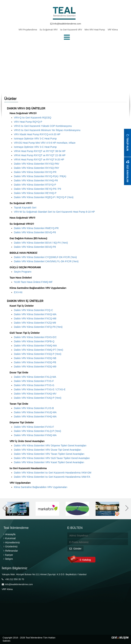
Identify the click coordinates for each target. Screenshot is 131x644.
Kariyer (8, 555)
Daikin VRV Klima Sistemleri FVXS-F (34, 427)
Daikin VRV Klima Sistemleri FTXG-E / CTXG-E (40, 389)
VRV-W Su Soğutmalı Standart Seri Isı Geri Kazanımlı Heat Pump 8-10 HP (54, 212)
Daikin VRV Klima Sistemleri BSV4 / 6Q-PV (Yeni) (41, 243)
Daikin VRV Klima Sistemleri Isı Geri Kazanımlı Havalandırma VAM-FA (52, 477)
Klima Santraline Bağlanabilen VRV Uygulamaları (41, 487)
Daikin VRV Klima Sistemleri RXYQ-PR (35, 172)
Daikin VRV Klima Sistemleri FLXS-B (34, 408)
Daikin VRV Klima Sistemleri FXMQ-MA (35, 346)
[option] (19, 509)
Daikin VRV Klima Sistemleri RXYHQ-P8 (36, 180)
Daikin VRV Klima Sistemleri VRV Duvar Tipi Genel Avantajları (48, 450)
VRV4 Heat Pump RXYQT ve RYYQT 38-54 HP (40, 151)
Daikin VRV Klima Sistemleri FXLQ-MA (35, 377)
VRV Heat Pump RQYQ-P (28, 122)
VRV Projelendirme (28, 30)
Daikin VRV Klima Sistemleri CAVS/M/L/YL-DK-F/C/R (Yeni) (46, 261)
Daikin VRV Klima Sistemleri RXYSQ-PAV (37, 164)
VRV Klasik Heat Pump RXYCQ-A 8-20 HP (37, 134)
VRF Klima (113, 30)
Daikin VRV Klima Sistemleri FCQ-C (33, 310)
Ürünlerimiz (11, 547)
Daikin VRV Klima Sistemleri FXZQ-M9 (35, 323)
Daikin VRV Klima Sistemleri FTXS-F (34, 381)
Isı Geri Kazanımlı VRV (71, 30)
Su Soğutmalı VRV (49, 30)
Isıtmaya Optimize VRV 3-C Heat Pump (35, 139)
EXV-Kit (18, 292)
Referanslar (11, 551)
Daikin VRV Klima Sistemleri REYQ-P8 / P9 (38, 189)
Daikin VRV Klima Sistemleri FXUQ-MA (35, 412)
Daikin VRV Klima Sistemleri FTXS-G (34, 385)
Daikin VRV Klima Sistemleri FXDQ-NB (35, 358)
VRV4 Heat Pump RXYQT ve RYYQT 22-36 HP (40, 155)
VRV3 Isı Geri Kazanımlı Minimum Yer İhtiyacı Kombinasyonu (47, 130)
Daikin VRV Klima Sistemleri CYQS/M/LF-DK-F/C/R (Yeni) (45, 257)
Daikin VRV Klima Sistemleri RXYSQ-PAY (37, 168)
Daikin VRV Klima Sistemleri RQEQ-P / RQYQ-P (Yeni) (44, 197)
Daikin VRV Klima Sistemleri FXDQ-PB (35, 362)
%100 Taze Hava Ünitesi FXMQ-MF (33, 282)
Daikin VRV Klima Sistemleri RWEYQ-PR (36, 228)
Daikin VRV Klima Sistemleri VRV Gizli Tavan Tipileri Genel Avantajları (52, 458)
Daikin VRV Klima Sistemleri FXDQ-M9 (35, 367)
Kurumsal (10, 538)
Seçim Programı (23, 272)
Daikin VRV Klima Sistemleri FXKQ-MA (35, 314)
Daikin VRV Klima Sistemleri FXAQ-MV (35, 394)
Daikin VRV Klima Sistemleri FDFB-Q (34, 341)
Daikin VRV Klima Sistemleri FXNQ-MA (35, 435)
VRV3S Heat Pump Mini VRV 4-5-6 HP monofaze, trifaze (45, 143)
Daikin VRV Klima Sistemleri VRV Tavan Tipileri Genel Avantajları (49, 454)
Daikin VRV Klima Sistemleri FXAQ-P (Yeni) (38, 398)
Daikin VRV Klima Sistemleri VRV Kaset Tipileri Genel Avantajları (49, 462)
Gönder (76, 549)
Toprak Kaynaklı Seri (25, 208)
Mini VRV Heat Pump (95, 30)
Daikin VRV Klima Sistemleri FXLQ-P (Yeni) (38, 431)
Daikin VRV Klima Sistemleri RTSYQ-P (35, 185)
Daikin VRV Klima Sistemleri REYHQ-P (35, 193)
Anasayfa (9, 534)
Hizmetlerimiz (12, 542)
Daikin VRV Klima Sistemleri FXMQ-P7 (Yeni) (39, 350)
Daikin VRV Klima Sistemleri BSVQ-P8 (35, 232)
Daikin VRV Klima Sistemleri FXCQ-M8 (35, 319)
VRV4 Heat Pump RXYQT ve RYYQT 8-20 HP (39, 160)
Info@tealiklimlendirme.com (66, 24)
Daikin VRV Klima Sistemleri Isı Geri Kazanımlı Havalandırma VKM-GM (53, 473)
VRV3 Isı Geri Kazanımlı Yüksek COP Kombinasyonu (43, 126)
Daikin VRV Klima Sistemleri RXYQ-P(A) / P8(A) (40, 176)
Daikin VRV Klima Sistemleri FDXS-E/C (35, 337)
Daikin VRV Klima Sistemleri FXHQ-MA (35, 417)
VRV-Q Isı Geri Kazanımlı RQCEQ (33, 118)
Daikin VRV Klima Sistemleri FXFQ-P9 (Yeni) (38, 327)
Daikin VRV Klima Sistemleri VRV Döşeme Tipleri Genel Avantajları (50, 446)
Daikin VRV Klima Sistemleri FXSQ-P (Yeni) (38, 354)
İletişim (8, 559)
